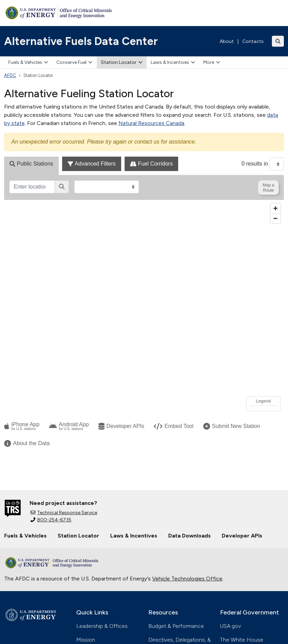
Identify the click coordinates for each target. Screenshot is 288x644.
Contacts (253, 41)
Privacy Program (168, 581)
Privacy (91, 623)
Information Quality (134, 623)
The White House (242, 523)
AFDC (10, 75)
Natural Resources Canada (151, 123)
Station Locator (122, 62)
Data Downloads (189, 419)
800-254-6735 (51, 403)
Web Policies (184, 623)
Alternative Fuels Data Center (81, 41)
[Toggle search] (278, 41)
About (227, 41)
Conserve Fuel (74, 62)
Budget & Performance (176, 509)
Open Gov (17, 623)
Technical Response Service (64, 396)
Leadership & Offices (102, 509)
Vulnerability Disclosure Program (43, 631)
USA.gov (231, 509)
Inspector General (171, 567)
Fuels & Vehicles (28, 62)
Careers (86, 550)
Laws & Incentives (173, 62)
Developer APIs (242, 419)
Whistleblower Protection (125, 631)
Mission (86, 523)
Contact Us (90, 537)
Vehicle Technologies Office (187, 462)
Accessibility (56, 623)
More (212, 62)
